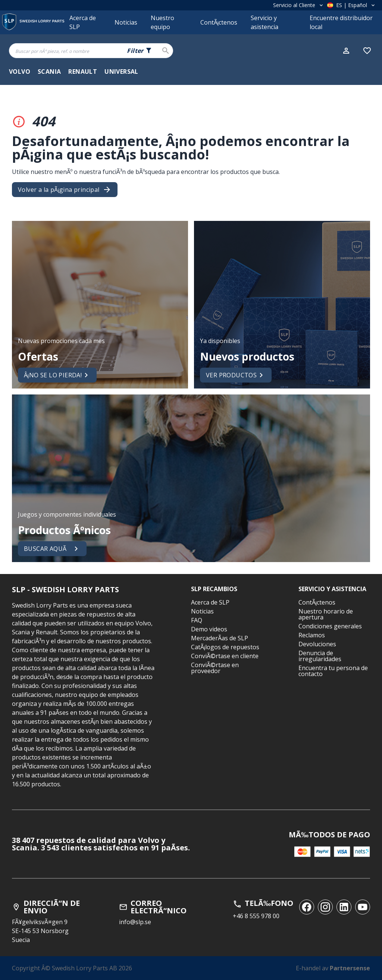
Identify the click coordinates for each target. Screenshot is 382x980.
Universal (121, 72)
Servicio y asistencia (264, 22)
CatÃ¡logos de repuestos (225, 647)
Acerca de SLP (83, 22)
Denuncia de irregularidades (320, 656)
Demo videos (209, 629)
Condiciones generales (330, 626)
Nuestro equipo (162, 22)
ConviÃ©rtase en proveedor (215, 668)
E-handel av (333, 968)
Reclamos (312, 635)
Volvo (20, 72)
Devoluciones (317, 644)
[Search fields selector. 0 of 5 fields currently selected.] (140, 51)
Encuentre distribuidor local (341, 22)
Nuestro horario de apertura (326, 614)
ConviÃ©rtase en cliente (225, 656)
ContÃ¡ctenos (219, 22)
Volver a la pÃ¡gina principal (65, 190)
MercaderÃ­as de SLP (220, 638)
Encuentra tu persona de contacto (333, 671)
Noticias (126, 22)
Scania (49, 72)
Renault (83, 72)
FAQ (197, 620)
